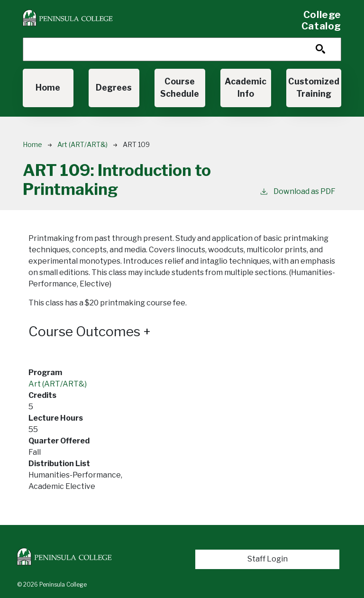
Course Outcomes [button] (90, 332)
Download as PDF (297, 191)
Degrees (114, 87)
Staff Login (268, 559)
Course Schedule (180, 87)
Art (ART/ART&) (82, 144)
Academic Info (246, 87)
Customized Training (314, 87)
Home (48, 87)
